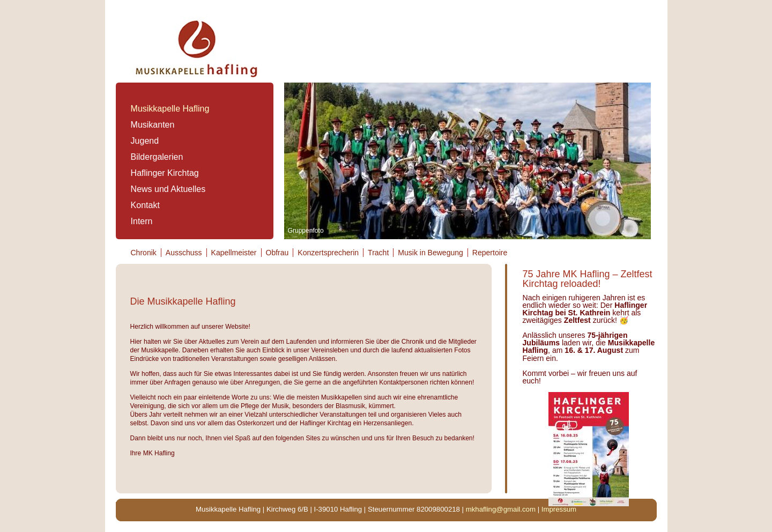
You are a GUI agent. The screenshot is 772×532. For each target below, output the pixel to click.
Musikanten (153, 125)
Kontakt (145, 205)
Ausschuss (184, 253)
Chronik (144, 253)
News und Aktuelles (168, 189)
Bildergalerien (157, 157)
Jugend (145, 141)
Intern (142, 221)
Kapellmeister (234, 253)
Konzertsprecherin (328, 253)
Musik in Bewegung (430, 253)
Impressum (559, 509)
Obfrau (277, 253)
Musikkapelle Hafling (170, 109)
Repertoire (490, 253)
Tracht (378, 253)
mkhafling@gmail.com (501, 509)
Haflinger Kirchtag (165, 173)
